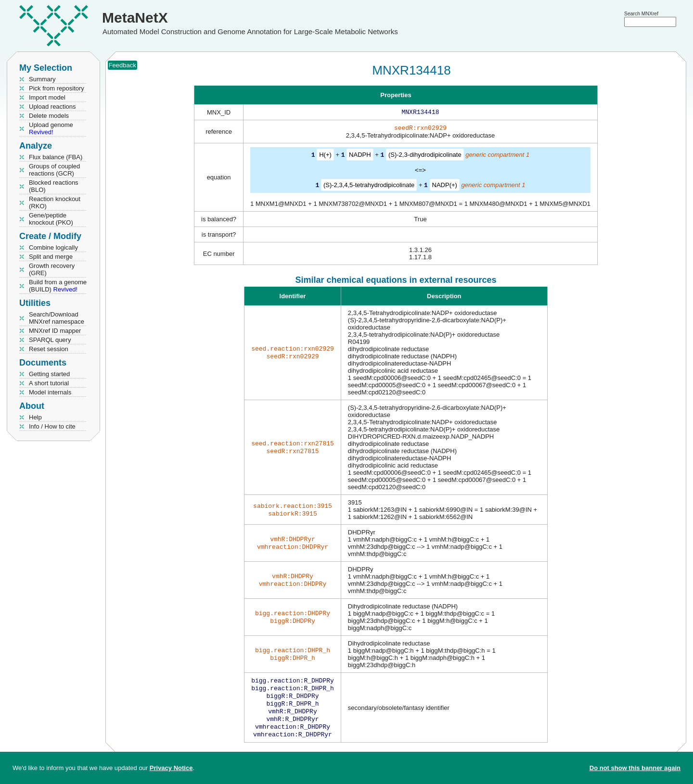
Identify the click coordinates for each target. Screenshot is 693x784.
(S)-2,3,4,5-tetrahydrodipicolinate (369, 186)
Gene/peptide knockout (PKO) (51, 219)
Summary (42, 79)
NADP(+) (445, 186)
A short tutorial (49, 383)
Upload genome (51, 128)
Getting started (49, 374)
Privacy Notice (171, 768)
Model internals (50, 392)
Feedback (122, 65)
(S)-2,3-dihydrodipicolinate (425, 157)
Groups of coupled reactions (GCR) (54, 170)
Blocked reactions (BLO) (54, 186)
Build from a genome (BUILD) (58, 286)
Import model (47, 97)
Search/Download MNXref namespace (57, 318)
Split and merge (51, 257)
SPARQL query (50, 340)
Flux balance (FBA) (56, 157)
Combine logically (53, 247)
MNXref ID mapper (55, 331)
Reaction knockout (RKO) (55, 202)
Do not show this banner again (635, 768)
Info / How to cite (52, 426)
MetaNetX (135, 18)
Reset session (49, 349)
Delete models (49, 116)
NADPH (360, 157)
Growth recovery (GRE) (52, 269)
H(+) (325, 157)
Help (35, 417)
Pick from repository (57, 88)
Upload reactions (52, 107)
